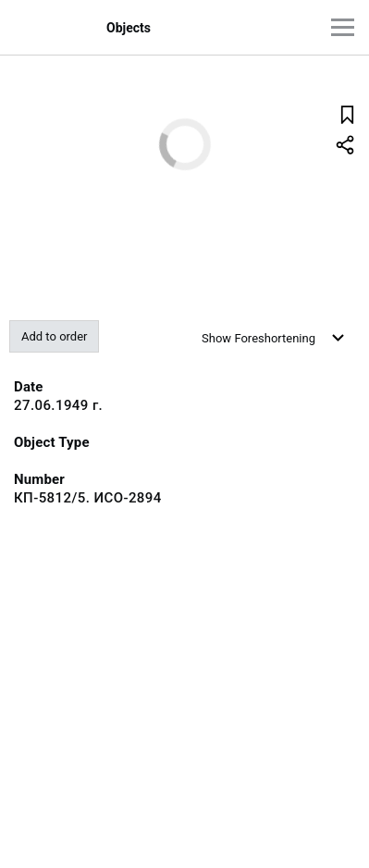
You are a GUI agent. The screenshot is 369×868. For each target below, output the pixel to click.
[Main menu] (343, 27)
